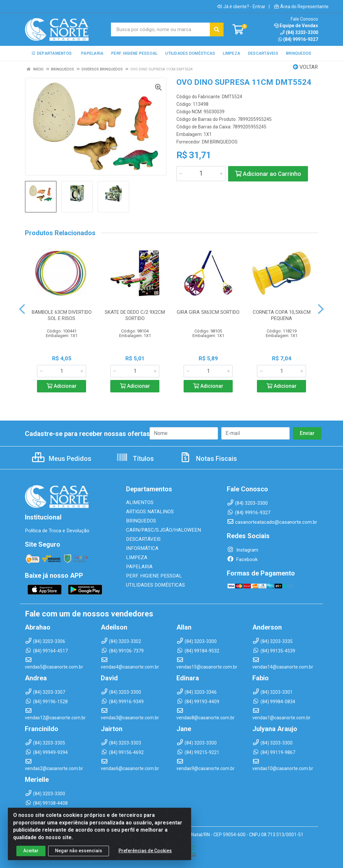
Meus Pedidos (62, 459)
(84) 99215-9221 (198, 752)
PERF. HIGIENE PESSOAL (152, 576)
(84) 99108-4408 (46, 803)
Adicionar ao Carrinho (268, 174)
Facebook (242, 559)
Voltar (305, 67)
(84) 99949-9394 (46, 752)
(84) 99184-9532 (198, 651)
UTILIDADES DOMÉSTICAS (154, 585)
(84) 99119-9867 (274, 752)
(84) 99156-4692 (122, 752)
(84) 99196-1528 (46, 702)
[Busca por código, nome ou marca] (161, 29)
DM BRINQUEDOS (220, 142)
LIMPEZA (136, 557)
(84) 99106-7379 (122, 651)
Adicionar (62, 386)
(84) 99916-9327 (298, 39)
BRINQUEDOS (140, 521)
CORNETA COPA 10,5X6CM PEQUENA (282, 315)
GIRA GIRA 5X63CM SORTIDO (208, 312)
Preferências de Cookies (145, 855)
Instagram (243, 550)
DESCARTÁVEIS (143, 539)
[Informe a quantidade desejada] (201, 174)
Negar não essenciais (79, 855)
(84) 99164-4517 (46, 651)
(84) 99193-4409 (198, 702)
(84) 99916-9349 (122, 702)
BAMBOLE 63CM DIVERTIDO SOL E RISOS (62, 315)
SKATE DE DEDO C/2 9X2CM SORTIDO (135, 315)
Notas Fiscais (208, 459)
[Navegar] (22, 309)
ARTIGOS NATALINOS (149, 512)
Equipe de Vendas (296, 26)
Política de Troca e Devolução (57, 531)
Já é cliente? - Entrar (241, 7)
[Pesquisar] (217, 29)
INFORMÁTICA (142, 548)
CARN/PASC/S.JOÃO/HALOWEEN (162, 530)
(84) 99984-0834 (274, 702)
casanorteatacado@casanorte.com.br (272, 522)
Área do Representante (301, 7)
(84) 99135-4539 (274, 651)
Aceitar (31, 855)
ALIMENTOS (139, 502)
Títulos (135, 459)
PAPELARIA (138, 567)
